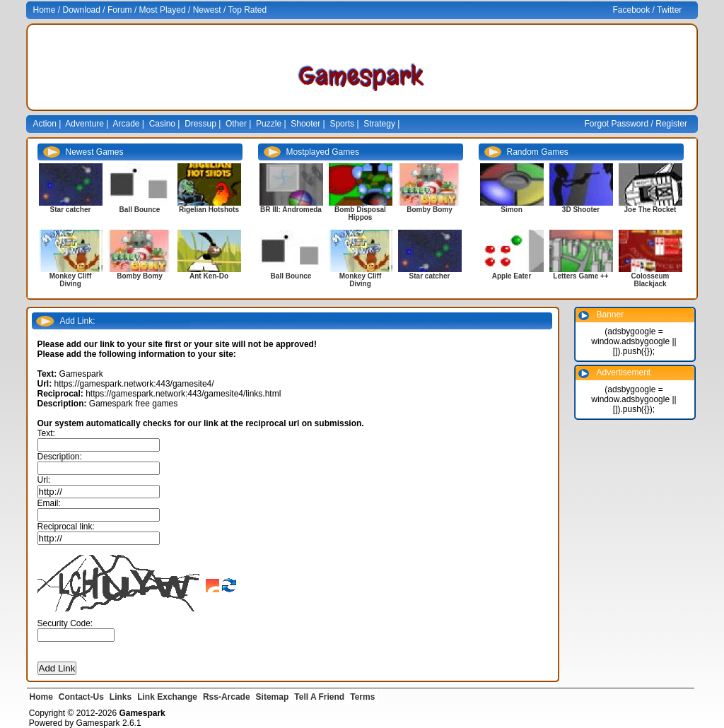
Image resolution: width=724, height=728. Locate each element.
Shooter (305, 124)
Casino (162, 124)
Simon (512, 210)
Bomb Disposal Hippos (360, 213)
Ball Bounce (140, 210)
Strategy (379, 124)
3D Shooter (581, 210)
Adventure (84, 124)
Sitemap (273, 697)
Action (45, 124)
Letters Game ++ (580, 276)
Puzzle (269, 124)
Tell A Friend (319, 697)
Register (671, 124)
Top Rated (247, 10)
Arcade (127, 124)
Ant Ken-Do (209, 276)
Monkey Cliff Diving (70, 280)
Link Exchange (167, 697)
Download (82, 10)
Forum (120, 10)
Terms (362, 697)
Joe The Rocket (650, 210)
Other (236, 124)
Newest (207, 10)
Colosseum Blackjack (650, 280)
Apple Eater (512, 276)
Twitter (669, 10)
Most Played (163, 10)
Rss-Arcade (227, 697)
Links (121, 697)
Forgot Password (617, 124)
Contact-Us (81, 697)
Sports (342, 124)
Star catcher (71, 210)
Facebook (632, 10)
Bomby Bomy (139, 276)
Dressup (200, 124)
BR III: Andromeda (291, 210)
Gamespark (98, 723)
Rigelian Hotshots (209, 210)
